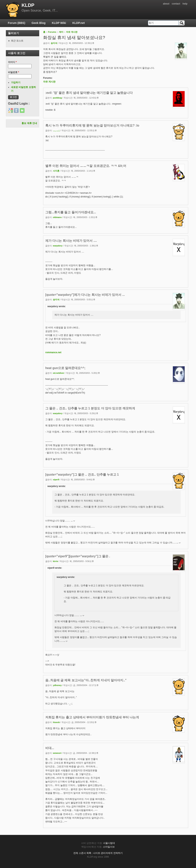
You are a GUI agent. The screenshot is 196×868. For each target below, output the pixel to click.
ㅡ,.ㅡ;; (56, 130)
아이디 (12, 62)
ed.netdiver (59, 373)
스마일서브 (109, 847)
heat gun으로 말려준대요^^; (65, 368)
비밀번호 (14, 72)
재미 (61, 32)
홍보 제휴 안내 (29, 123)
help (185, 4)
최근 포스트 (17, 41)
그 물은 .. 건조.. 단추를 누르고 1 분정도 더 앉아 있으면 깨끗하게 (90, 408)
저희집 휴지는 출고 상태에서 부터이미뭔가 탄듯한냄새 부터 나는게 (92, 717)
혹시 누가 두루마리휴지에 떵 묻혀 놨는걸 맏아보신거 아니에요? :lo (92, 125)
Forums (52, 32)
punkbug (57, 98)
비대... (50, 748)
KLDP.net (78, 23)
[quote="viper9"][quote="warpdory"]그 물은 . (78, 556)
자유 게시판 (72, 32)
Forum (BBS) (17, 23)
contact (176, 4)
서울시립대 (109, 843)
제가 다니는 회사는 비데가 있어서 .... (71, 241)
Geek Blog (39, 23)
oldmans (57, 217)
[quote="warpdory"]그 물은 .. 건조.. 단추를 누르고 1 (82, 475)
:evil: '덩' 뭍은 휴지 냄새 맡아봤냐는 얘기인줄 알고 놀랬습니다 (89, 93)
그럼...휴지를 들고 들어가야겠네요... (71, 212)
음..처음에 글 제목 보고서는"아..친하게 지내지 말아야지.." (86, 680)
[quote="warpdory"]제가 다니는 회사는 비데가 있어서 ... (85, 295)
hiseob (56, 722)
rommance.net (53, 352)
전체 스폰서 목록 (82, 853)
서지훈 (56, 171)
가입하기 (16, 82)
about (166, 4)
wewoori (57, 753)
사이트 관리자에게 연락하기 (108, 853)
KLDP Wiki (59, 23)
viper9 (56, 480)
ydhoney (57, 685)
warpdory (58, 246)
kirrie (55, 561)
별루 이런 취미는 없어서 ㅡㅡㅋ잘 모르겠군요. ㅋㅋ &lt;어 (86, 166)
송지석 (54, 43)
